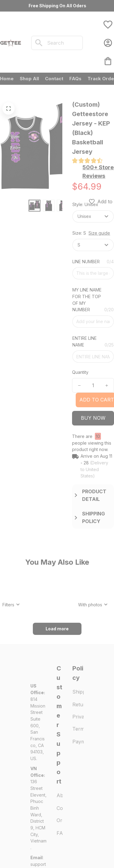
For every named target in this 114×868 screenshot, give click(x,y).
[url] (39, 821)
